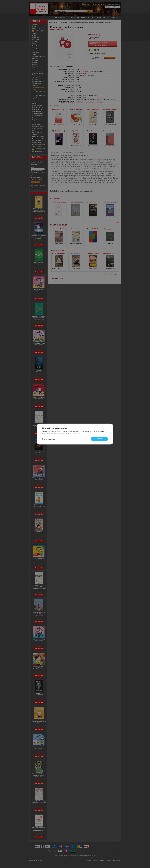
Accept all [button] (99, 439)
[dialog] (75, 434)
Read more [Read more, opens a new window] (76, 434)
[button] (48, 439)
